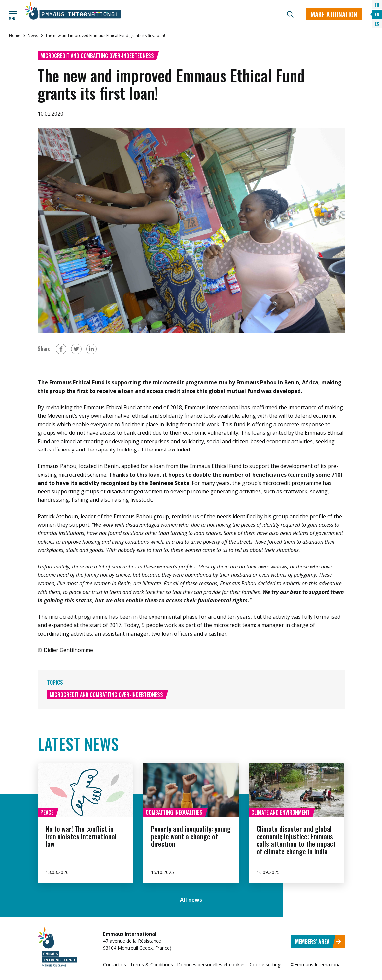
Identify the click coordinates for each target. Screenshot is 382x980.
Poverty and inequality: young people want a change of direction (191, 836)
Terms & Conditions (152, 965)
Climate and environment (280, 812)
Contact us (115, 965)
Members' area (318, 942)
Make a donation (334, 14)
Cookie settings (266, 965)
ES (377, 24)
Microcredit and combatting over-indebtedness (97, 56)
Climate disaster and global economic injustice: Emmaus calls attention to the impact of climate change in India (296, 840)
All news (191, 900)
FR (377, 4)
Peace (47, 812)
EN (377, 14)
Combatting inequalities (174, 812)
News (33, 36)
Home (15, 36)
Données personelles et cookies (211, 965)
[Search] (290, 14)
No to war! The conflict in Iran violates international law (81, 836)
